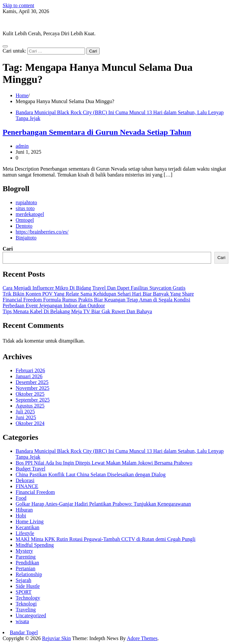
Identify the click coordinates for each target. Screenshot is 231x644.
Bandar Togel (24, 632)
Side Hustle (28, 586)
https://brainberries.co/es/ (42, 232)
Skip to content (18, 5)
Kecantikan (28, 527)
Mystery (24, 551)
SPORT (24, 592)
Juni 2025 (26, 417)
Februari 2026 (30, 370)
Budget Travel (30, 469)
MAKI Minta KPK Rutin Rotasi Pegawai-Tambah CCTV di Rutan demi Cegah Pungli (106, 539)
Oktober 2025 (30, 394)
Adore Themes (142, 638)
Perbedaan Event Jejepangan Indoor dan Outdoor (54, 306)
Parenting (26, 557)
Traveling (26, 610)
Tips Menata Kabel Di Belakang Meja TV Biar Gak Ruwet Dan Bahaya (77, 311)
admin (22, 146)
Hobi (21, 516)
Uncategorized (31, 615)
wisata (22, 621)
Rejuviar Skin (17, 22)
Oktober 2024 (30, 423)
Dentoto (24, 226)
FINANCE (27, 486)
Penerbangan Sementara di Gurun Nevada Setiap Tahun (97, 132)
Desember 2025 (32, 382)
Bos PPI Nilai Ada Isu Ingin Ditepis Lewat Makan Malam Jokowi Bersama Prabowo (104, 463)
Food (21, 498)
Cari (8, 249)
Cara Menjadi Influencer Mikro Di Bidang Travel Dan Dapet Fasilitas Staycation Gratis (94, 288)
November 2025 (33, 388)
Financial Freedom (35, 492)
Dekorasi (25, 480)
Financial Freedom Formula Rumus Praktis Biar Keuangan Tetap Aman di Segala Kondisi (96, 300)
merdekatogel (30, 214)
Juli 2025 (25, 412)
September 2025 (33, 400)
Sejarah (23, 580)
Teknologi (26, 604)
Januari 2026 (29, 376)
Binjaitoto (26, 238)
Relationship (29, 574)
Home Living (30, 521)
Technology (28, 598)
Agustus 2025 (30, 406)
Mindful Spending (35, 545)
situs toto (25, 208)
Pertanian (25, 568)
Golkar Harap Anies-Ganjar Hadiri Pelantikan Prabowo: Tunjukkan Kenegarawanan (103, 504)
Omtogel (25, 220)
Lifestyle (25, 533)
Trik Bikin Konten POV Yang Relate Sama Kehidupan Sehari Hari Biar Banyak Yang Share (98, 294)
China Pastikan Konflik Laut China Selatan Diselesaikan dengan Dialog (91, 475)
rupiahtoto (26, 202)
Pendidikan (27, 563)
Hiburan (24, 510)
